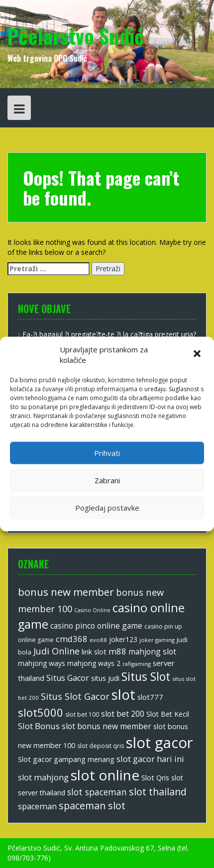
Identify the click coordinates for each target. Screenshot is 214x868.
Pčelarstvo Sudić (76, 36)
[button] (198, 355)
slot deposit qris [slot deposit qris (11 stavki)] (101, 746)
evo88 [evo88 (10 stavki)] (98, 640)
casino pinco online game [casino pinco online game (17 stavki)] (96, 626)
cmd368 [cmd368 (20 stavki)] (72, 639)
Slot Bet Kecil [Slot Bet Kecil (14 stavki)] (168, 714)
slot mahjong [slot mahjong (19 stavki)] (43, 777)
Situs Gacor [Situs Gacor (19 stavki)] (68, 678)
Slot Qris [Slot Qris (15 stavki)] (155, 778)
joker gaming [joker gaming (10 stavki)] (157, 640)
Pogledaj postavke (107, 508)
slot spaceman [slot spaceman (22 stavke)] (97, 792)
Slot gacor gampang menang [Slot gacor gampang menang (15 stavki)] (66, 759)
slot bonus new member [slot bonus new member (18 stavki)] (107, 726)
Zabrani (107, 480)
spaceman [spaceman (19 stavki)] (37, 806)
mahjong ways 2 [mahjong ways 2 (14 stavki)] (94, 663)
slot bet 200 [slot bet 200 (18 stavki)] (123, 714)
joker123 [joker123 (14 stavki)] (123, 639)
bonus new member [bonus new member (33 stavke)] (66, 592)
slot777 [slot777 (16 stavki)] (150, 697)
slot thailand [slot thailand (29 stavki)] (158, 792)
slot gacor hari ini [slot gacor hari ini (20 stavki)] (150, 759)
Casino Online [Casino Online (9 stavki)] (92, 610)
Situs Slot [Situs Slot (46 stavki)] (146, 676)
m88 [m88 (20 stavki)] (117, 651)
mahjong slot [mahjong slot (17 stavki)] (152, 651)
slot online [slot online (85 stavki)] (105, 775)
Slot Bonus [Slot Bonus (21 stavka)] (39, 726)
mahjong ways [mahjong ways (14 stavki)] (42, 663)
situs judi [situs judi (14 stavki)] (105, 678)
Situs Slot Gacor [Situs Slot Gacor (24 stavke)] (75, 696)
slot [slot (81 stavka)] (123, 694)
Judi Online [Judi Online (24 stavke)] (56, 651)
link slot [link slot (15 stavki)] (94, 652)
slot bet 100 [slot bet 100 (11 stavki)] (82, 714)
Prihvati (107, 453)
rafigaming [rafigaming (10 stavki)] (137, 664)
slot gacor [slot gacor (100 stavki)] (160, 743)
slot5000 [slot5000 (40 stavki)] (41, 712)
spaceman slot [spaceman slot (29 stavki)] (92, 806)
